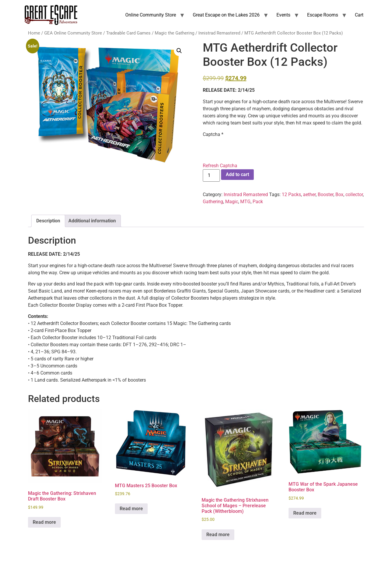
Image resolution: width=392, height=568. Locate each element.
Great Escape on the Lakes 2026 (226, 15)
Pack (258, 202)
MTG (245, 202)
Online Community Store (151, 15)
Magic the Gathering (174, 33)
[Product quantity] (211, 175)
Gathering (213, 202)
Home (34, 33)
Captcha (213, 134)
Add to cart (237, 174)
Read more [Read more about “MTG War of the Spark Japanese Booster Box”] (305, 513)
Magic (232, 202)
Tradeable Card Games (128, 33)
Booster (326, 194)
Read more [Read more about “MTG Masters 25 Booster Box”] (131, 509)
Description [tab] (48, 221)
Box (339, 194)
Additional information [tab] (92, 221)
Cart (359, 15)
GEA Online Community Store (73, 33)
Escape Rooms (323, 15)
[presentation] (248, 149)
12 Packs (291, 194)
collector (354, 194)
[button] (179, 51)
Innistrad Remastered (219, 33)
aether (309, 194)
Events (283, 15)
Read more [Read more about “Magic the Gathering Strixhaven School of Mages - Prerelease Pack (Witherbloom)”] (218, 535)
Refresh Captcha (220, 166)
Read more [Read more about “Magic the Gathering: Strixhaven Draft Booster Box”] (44, 522)
